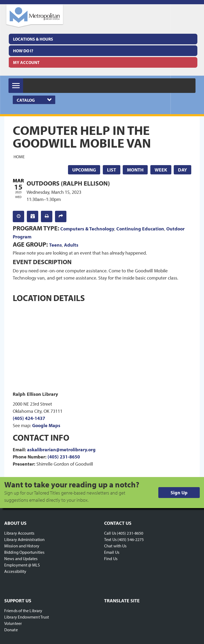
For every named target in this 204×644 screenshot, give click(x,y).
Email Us (112, 552)
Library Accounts (19, 533)
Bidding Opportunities (24, 552)
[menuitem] (103, 39)
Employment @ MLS (22, 565)
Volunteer (13, 623)
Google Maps (46, 425)
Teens (56, 245)
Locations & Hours (33, 39)
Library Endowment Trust (27, 617)
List (112, 170)
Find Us (111, 559)
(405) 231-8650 (64, 457)
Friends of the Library (23, 611)
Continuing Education (140, 229)
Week (161, 170)
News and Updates (21, 559)
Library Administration (24, 539)
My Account (26, 62)
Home (19, 157)
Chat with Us (115, 546)
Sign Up (179, 493)
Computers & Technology (87, 229)
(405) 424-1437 (29, 418)
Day (182, 170)
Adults (71, 245)
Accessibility (15, 571)
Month (135, 170)
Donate (11, 630)
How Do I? (23, 51)
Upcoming (84, 170)
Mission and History (22, 546)
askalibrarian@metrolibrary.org (61, 450)
